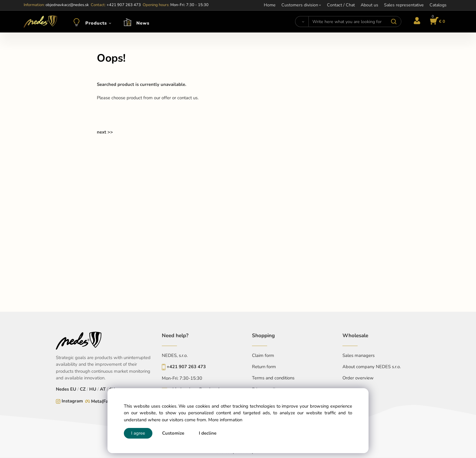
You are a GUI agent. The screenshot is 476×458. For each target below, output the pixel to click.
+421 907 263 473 (186, 367)
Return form (264, 367)
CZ (83, 389)
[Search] (302, 22)
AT (103, 389)
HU (93, 389)
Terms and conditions (273, 378)
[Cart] (437, 22)
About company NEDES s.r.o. (372, 367)
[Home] (40, 22)
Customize (173, 433)
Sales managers (359, 355)
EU (73, 389)
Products (96, 23)
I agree (138, 433)
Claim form (263, 355)
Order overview (358, 378)
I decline (208, 433)
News (143, 23)
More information (225, 420)
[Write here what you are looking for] (355, 22)
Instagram (72, 401)
